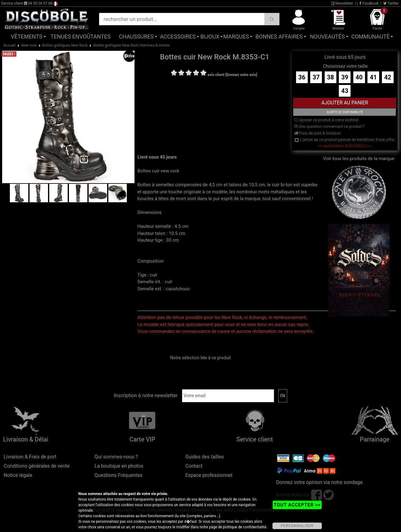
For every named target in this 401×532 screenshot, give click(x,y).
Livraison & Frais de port (30, 457)
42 (388, 77)
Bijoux (210, 36)
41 (373, 77)
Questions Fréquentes (118, 475)
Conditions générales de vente (37, 466)
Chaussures (136, 36)
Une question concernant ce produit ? (329, 126)
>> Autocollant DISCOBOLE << (345, 146)
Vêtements (27, 36)
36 (302, 77)
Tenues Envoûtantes (80, 36)
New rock (29, 45)
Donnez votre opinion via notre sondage (319, 482)
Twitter (391, 3)
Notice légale (18, 475)
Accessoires (178, 36)
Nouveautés (327, 36)
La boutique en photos (119, 466)
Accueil (9, 45)
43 (345, 91)
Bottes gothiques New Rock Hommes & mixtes (132, 45)
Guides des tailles (205, 457)
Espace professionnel (209, 475)
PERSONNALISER (297, 526)
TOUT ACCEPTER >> (297, 505)
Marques (236, 36)
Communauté (371, 36)
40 (359, 77)
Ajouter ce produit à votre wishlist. (327, 120)
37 (316, 77)
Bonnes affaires (279, 36)
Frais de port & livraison (318, 133)
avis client (216, 75)
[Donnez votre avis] (241, 75)
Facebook (369, 3)
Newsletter (342, 3)
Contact (194, 466)
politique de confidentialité (245, 527)
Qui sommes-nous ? (116, 457)
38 (330, 77)
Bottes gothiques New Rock (65, 45)
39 (345, 77)
